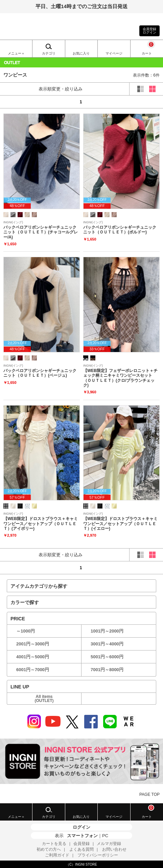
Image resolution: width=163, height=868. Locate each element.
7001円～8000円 (107, 670)
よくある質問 (81, 849)
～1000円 (26, 631)
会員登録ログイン (149, 31)
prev (13, 102)
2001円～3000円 (33, 644)
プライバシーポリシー (98, 855)
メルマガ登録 (109, 844)
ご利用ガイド (57, 855)
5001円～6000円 (107, 657)
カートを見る (54, 844)
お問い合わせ (114, 849)
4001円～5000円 (33, 657)
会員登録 (81, 844)
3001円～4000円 (107, 644)
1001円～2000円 (107, 631)
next (150, 102)
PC (105, 836)
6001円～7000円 (33, 670)
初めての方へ (49, 849)
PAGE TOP (149, 794)
